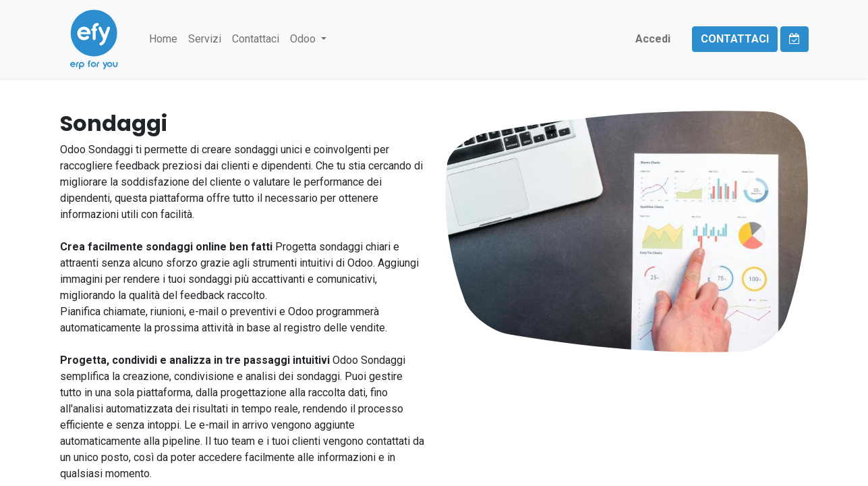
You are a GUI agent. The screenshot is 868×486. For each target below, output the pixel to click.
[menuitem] (163, 39)
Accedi (653, 39)
